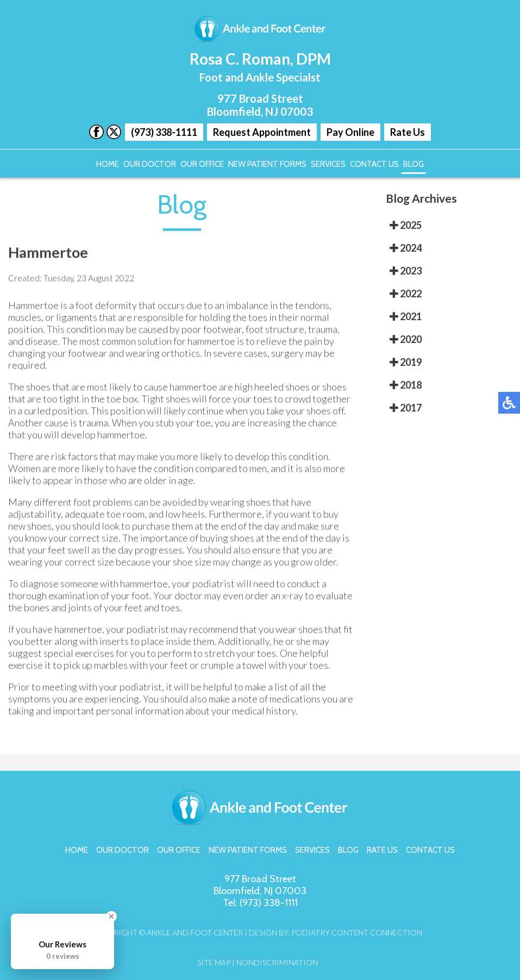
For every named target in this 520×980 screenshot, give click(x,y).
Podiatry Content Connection (357, 932)
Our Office (202, 164)
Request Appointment (262, 132)
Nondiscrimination (277, 962)
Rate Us (408, 132)
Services (328, 164)
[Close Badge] (111, 916)
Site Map (214, 962)
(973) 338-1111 (164, 132)
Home (108, 164)
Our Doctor (150, 164)
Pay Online (350, 132)
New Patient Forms (267, 164)
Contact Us (374, 164)
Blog (414, 164)
